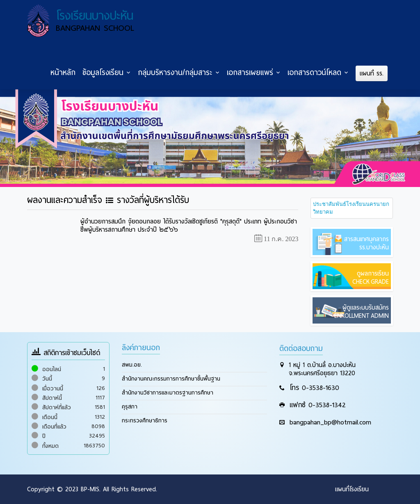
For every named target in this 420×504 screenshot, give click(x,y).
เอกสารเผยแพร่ (250, 73)
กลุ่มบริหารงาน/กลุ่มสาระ (175, 73)
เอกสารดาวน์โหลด (314, 73)
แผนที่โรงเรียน (352, 489)
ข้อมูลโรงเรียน (103, 73)
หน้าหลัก (63, 73)
